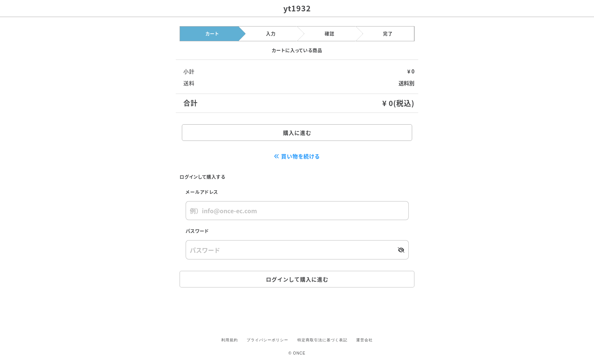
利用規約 (230, 340)
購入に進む (297, 133)
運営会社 (364, 340)
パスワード (197, 231)
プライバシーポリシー (267, 340)
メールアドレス (202, 192)
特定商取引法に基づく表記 (322, 340)
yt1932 (297, 8)
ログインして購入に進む (297, 279)
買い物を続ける (297, 156)
